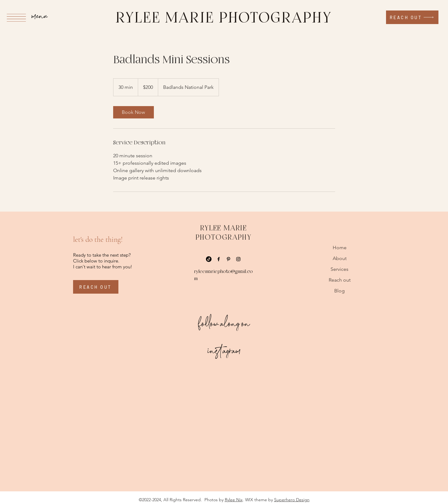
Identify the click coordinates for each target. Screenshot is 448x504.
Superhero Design (292, 500)
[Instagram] (238, 259)
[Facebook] (219, 259)
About (340, 258)
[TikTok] (209, 259)
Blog (339, 291)
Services (339, 269)
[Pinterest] (228, 259)
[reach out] (412, 17)
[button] (16, 18)
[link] (134, 112)
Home (340, 248)
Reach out (340, 280)
